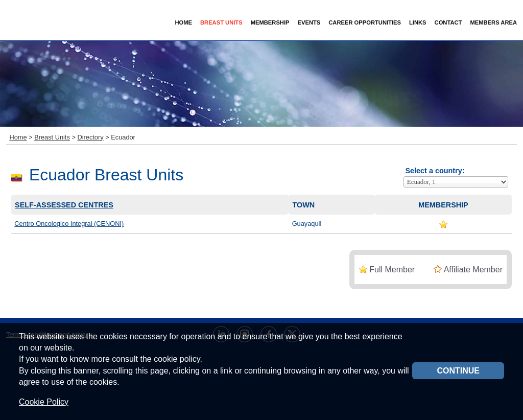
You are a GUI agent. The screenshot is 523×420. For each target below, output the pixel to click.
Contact (448, 22)
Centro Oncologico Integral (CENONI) (69, 224)
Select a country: (435, 171)
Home (183, 22)
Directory (90, 137)
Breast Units (52, 137)
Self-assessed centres (64, 205)
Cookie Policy (44, 402)
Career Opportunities (365, 22)
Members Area (493, 22)
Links (418, 22)
